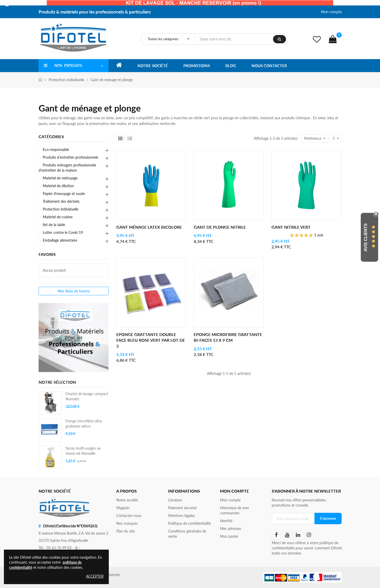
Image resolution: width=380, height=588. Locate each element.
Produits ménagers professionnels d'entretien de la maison (67, 168)
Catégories (51, 137)
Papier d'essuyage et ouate (64, 194)
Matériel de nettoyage (60, 178)
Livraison (175, 500)
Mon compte (331, 12)
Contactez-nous (129, 516)
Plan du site (126, 531)
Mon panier (229, 536)
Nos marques (127, 523)
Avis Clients (366, 237)
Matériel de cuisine (58, 217)
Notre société (127, 500)
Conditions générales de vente (187, 534)
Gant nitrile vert (291, 227)
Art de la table (54, 225)
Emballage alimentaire (60, 240)
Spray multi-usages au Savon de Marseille (83, 451)
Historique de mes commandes (234, 510)
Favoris (47, 254)
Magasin (123, 508)
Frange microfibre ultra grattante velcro (84, 423)
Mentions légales (181, 516)
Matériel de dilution (58, 186)
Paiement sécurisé (182, 508)
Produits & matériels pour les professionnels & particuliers (95, 12)
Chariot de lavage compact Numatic (87, 396)
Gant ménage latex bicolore (149, 227)
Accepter (95, 576)
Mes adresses (231, 528)
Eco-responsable (56, 149)
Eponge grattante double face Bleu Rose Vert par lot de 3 (151, 340)
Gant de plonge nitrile (220, 227)
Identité (226, 521)
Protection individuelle (60, 209)
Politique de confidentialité (189, 523)
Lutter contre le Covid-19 (63, 232)
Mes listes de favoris (74, 291)
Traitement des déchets (61, 201)
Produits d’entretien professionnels (70, 157)
